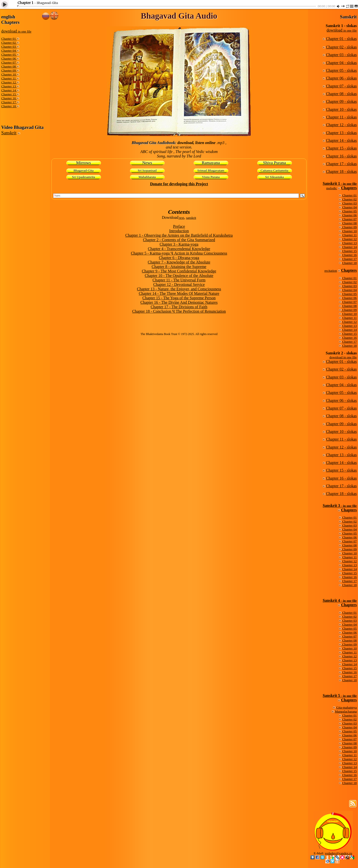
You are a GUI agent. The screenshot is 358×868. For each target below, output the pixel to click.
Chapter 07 (9, 62)
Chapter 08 (9, 66)
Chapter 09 (9, 70)
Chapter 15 (9, 94)
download (16, 31)
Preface (179, 226)
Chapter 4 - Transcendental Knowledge (179, 249)
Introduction (179, 231)
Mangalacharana (346, 711)
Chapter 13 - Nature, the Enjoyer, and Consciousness (179, 289)
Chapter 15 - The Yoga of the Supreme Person (179, 298)
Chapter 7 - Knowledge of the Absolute (179, 262)
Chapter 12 (9, 82)
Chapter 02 (9, 43)
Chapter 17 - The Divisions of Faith (179, 307)
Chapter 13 (9, 86)
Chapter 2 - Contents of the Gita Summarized (179, 240)
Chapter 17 (9, 102)
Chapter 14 (9, 90)
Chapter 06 (9, 58)
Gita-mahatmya (346, 707)
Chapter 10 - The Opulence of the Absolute (179, 276)
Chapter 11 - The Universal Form (179, 280)
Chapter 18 (9, 106)
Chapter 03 (9, 47)
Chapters (349, 188)
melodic (332, 188)
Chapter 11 (9, 78)
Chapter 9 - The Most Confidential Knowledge (179, 271)
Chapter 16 (9, 98)
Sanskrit (9, 133)
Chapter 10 (9, 74)
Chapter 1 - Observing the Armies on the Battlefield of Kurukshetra (179, 235)
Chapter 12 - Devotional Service (179, 284)
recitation (331, 271)
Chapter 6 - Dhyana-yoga (179, 258)
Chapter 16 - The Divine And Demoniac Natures (179, 302)
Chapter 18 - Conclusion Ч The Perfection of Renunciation (179, 311)
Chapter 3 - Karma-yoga (179, 244)
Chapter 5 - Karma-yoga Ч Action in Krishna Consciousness (179, 253)
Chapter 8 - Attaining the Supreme (179, 267)
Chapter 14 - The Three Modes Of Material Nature (179, 293)
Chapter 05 (9, 55)
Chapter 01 (9, 39)
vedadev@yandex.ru (339, 853)
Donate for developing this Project (179, 184)
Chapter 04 (9, 51)
